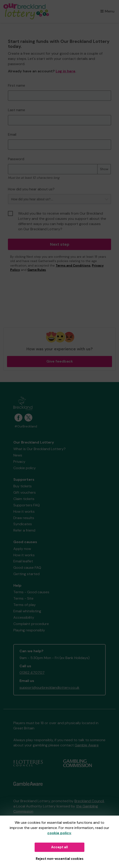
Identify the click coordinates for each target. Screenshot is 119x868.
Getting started (26, 574)
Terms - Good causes (31, 592)
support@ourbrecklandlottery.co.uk (49, 688)
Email (12, 134)
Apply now (22, 549)
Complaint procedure (31, 624)
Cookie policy (25, 468)
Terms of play (25, 605)
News (18, 455)
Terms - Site (23, 598)
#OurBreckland (26, 426)
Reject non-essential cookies (60, 859)
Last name (17, 110)
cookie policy (59, 833)
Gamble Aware (87, 745)
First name (17, 85)
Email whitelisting (27, 611)
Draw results (24, 518)
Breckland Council (89, 801)
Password (16, 159)
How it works (24, 511)
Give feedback (60, 361)
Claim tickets (24, 499)
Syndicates (23, 524)
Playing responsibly (29, 630)
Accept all (59, 847)
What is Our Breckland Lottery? (39, 449)
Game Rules (37, 270)
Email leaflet (23, 561)
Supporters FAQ (27, 505)
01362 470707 (32, 673)
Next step (60, 244)
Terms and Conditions (73, 266)
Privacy (19, 462)
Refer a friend (24, 530)
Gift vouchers (25, 492)
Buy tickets (23, 486)
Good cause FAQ (27, 568)
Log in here (65, 71)
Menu (107, 11)
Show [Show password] (104, 169)
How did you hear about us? (31, 189)
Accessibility (24, 617)
